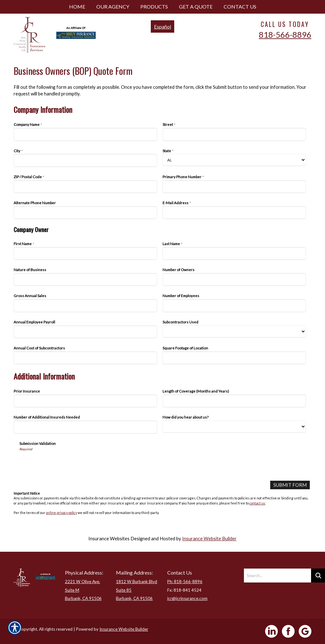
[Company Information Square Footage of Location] (234, 358)
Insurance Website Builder (209, 539)
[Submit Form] (290, 485)
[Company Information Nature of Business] (85, 280)
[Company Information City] (85, 160)
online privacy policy (61, 513)
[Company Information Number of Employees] (234, 306)
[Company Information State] (234, 160)
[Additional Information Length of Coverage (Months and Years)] (234, 401)
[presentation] (67, 464)
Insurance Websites (109, 539)
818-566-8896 (285, 35)
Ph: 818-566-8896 (185, 582)
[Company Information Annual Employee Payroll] (85, 332)
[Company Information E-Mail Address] (234, 213)
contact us (257, 503)
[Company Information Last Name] (234, 254)
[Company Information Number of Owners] (234, 280)
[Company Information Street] (234, 134)
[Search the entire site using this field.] (277, 576)
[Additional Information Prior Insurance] (85, 401)
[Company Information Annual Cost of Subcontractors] (85, 358)
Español (162, 26)
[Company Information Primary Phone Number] (234, 187)
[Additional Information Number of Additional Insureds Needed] (85, 427)
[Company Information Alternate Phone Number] (85, 213)
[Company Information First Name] (85, 254)
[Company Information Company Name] (85, 134)
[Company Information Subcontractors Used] (234, 332)
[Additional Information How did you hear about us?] (234, 427)
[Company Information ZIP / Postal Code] (85, 187)
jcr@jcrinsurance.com (187, 598)
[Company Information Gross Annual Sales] (85, 306)
